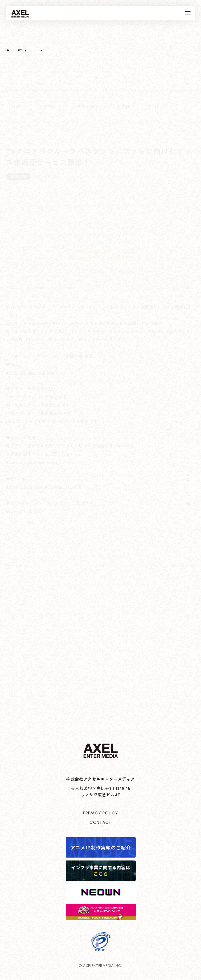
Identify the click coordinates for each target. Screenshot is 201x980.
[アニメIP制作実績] (101, 853)
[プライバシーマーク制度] (101, 947)
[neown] (101, 897)
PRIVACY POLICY (101, 813)
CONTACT (100, 822)
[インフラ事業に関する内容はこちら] (101, 877)
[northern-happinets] (101, 916)
